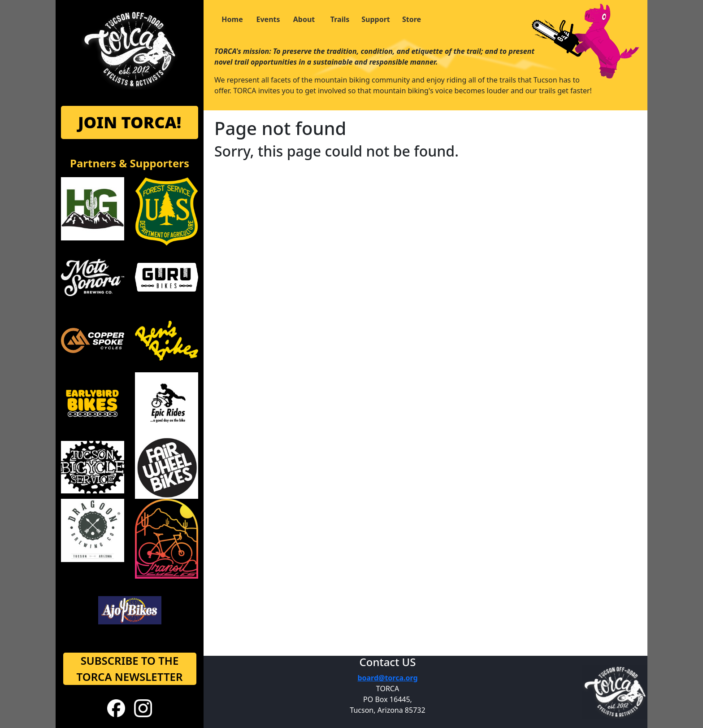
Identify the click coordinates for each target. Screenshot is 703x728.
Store (412, 19)
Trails (340, 19)
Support (376, 19)
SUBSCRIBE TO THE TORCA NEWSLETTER (130, 669)
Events (268, 19)
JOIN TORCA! (130, 122)
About (304, 19)
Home (232, 19)
